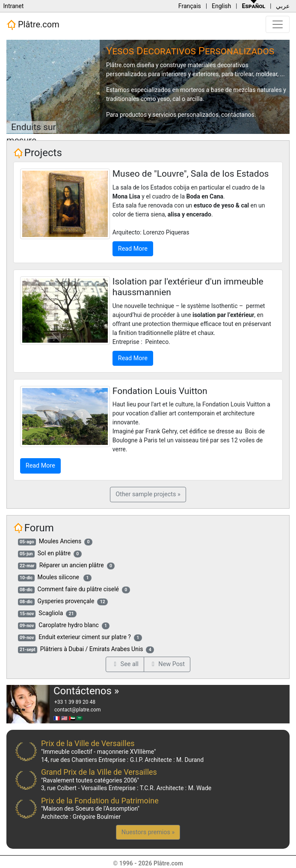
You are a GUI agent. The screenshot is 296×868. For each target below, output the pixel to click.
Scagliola (51, 613)
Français (190, 6)
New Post (167, 664)
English (221, 6)
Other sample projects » (148, 494)
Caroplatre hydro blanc (68, 625)
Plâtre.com (33, 25)
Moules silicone (59, 577)
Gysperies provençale (66, 601)
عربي (283, 6)
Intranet (13, 6)
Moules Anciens (60, 541)
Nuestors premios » (148, 832)
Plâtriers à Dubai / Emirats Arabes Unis (92, 649)
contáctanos (238, 115)
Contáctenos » (86, 691)
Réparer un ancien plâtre (72, 565)
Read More (133, 249)
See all (125, 664)
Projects (43, 153)
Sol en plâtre (54, 553)
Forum (39, 528)
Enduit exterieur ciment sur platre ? (85, 637)
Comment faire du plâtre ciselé (78, 589)
